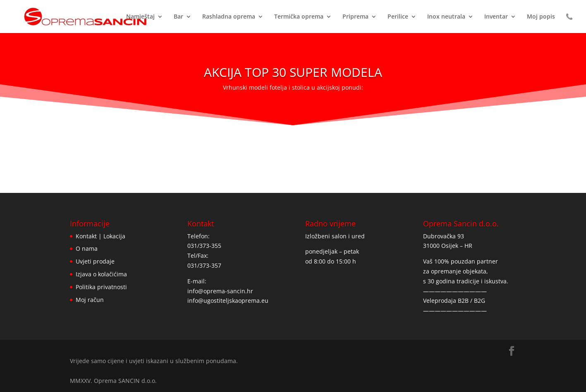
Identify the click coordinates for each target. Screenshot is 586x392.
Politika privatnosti (101, 287)
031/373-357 (204, 265)
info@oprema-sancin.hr (220, 291)
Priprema (355, 17)
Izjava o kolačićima (101, 274)
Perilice (398, 17)
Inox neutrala (446, 17)
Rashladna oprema (229, 17)
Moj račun (90, 300)
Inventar (496, 17)
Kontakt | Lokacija (100, 236)
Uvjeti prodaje (95, 261)
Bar (178, 17)
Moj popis (541, 17)
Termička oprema (299, 17)
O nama (87, 248)
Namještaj (140, 17)
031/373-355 (204, 246)
